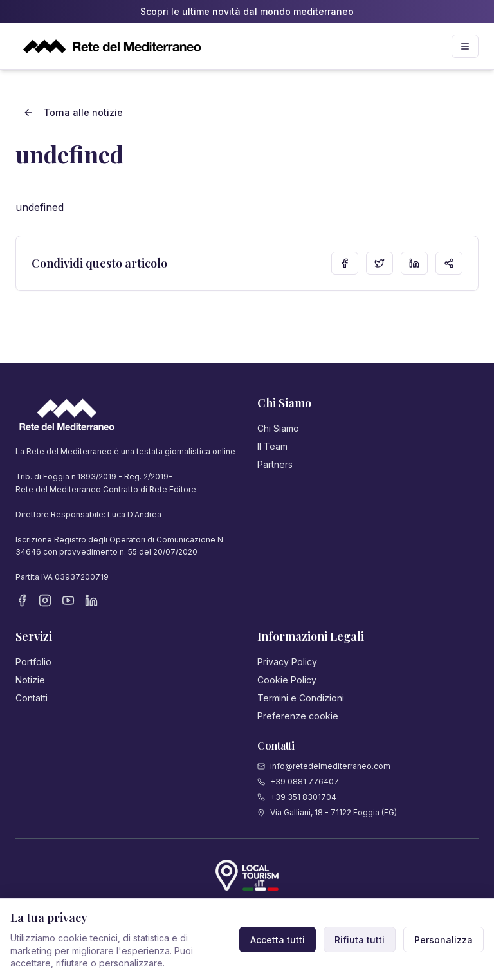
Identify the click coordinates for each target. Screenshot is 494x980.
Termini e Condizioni (301, 698)
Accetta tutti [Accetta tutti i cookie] (278, 940)
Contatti (32, 698)
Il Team (272, 446)
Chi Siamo (278, 428)
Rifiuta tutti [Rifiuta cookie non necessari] (360, 940)
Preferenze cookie (298, 716)
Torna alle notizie (73, 112)
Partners (275, 464)
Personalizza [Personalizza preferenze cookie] (444, 940)
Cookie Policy (287, 680)
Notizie (30, 680)
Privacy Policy (287, 662)
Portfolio (33, 662)
